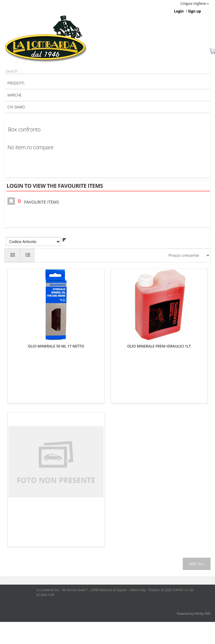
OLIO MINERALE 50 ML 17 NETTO (56, 346)
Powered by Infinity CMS (194, 614)
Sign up (194, 11)
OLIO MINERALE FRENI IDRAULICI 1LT (159, 346)
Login (179, 11)
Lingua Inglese (195, 3)
